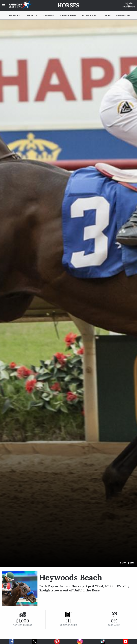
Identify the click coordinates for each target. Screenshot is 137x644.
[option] (68, 293)
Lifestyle (31, 15)
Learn (107, 15)
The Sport (14, 15)
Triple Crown (68, 15)
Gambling (49, 15)
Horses (68, 5)
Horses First (90, 15)
